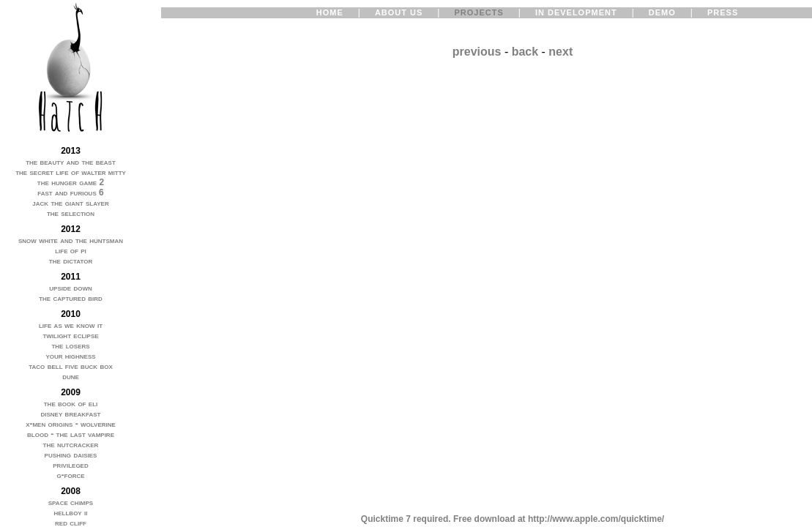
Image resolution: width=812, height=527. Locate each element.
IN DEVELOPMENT (576, 12)
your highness (70, 356)
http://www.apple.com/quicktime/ (596, 519)
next (560, 52)
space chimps (71, 502)
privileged (70, 465)
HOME (330, 12)
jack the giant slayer (70, 203)
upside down (70, 288)
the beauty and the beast (71, 162)
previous (477, 52)
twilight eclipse (70, 335)
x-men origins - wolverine (71, 424)
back (525, 52)
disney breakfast (70, 414)
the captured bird (71, 298)
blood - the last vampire (71, 434)
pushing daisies (71, 455)
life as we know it (71, 325)
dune (71, 376)
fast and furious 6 (70, 193)
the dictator (71, 261)
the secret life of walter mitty (71, 172)
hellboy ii (70, 512)
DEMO (662, 12)
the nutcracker (71, 444)
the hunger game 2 (71, 182)
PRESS (723, 12)
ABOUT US (399, 12)
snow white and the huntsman (71, 240)
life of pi (71, 250)
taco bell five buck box (71, 366)
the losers (70, 345)
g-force (70, 475)
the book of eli (71, 403)
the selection (71, 213)
